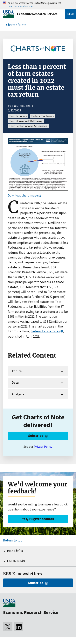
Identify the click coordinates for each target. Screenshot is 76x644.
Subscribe (36, 436)
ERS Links (15, 551)
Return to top (13, 540)
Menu (71, 14)
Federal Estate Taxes (45, 331)
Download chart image (23, 195)
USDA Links (16, 561)
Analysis (18, 394)
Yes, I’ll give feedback (38, 519)
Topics (17, 371)
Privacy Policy (43, 447)
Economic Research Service (37, 14)
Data (15, 383)
